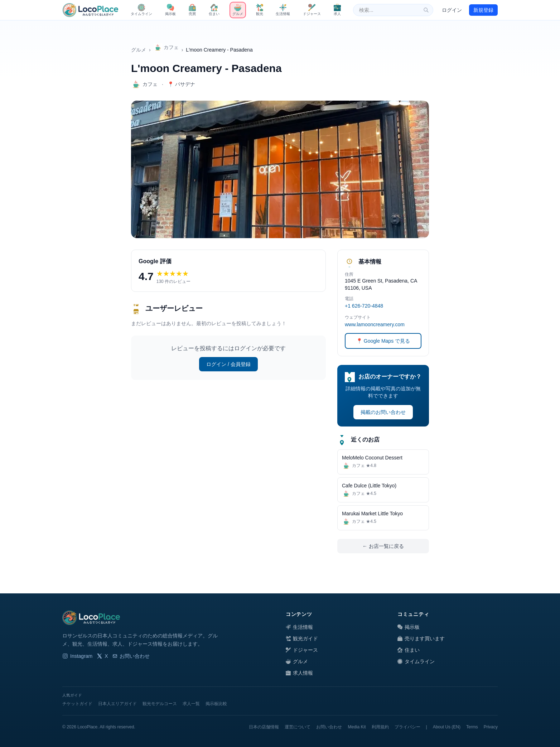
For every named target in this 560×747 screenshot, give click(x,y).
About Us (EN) (447, 727)
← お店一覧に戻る (383, 546)
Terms (472, 727)
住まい (409, 650)
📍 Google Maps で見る (383, 341)
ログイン (452, 10)
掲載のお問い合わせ (383, 412)
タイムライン (416, 661)
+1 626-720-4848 (364, 306)
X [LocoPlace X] (102, 656)
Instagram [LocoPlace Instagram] (77, 656)
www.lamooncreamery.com (375, 324)
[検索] (426, 10)
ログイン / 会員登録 (228, 364)
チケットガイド (77, 704)
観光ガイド (302, 638)
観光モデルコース (160, 704)
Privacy (491, 727)
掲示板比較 (216, 704)
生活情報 (299, 627)
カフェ (166, 47)
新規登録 (483, 10)
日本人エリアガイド (117, 704)
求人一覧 (191, 704)
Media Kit (357, 727)
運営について (298, 727)
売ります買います (421, 638)
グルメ (139, 50)
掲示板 (409, 627)
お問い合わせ (131, 656)
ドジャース (302, 650)
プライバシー (407, 727)
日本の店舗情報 (264, 727)
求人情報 (299, 673)
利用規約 (380, 727)
